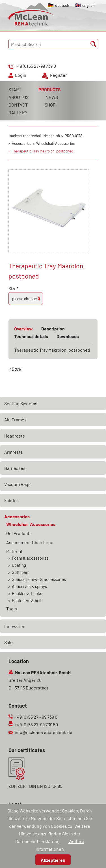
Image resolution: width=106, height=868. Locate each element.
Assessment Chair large (30, 542)
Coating (19, 565)
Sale (8, 642)
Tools (12, 609)
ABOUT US (19, 97)
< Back (15, 369)
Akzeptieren (53, 860)
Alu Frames (15, 420)
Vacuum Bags (17, 484)
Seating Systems (21, 403)
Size (19, 288)
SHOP (50, 105)
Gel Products (19, 533)
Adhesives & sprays (29, 586)
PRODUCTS (50, 89)
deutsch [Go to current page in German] (62, 5)
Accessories (17, 516)
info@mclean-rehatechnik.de (44, 732)
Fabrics (11, 500)
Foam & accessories (30, 558)
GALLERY (18, 112)
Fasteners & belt (27, 600)
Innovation (15, 626)
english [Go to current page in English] (88, 5)
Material (14, 551)
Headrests (15, 436)
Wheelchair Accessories (31, 524)
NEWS (52, 97)
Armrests (14, 452)
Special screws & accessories (39, 579)
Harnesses (15, 468)
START (15, 89)
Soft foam (21, 572)
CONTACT (18, 105)
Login (21, 75)
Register (58, 75)
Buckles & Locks (27, 593)
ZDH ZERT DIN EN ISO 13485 (35, 786)
